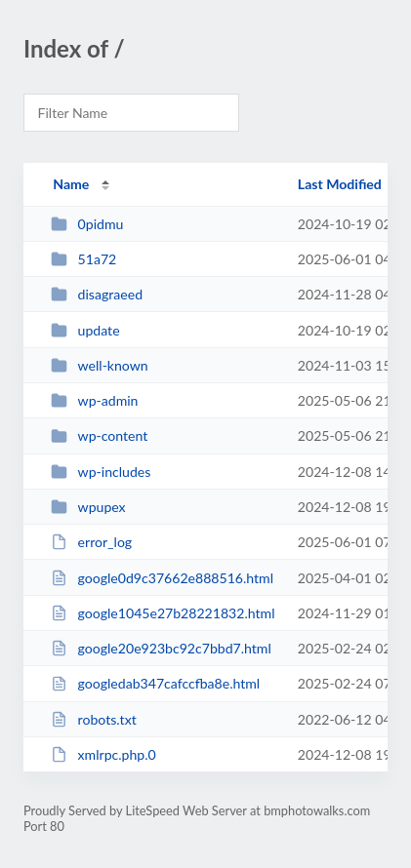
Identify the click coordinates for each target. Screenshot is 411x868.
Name (71, 184)
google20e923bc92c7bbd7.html (161, 648)
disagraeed (97, 294)
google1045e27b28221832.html (163, 613)
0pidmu (87, 224)
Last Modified (340, 184)
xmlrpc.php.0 (103, 754)
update (85, 330)
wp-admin (94, 400)
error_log (91, 542)
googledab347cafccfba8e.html (155, 683)
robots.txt (94, 719)
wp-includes (101, 472)
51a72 (83, 259)
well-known (100, 365)
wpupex (88, 507)
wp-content (99, 435)
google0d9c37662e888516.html (162, 578)
